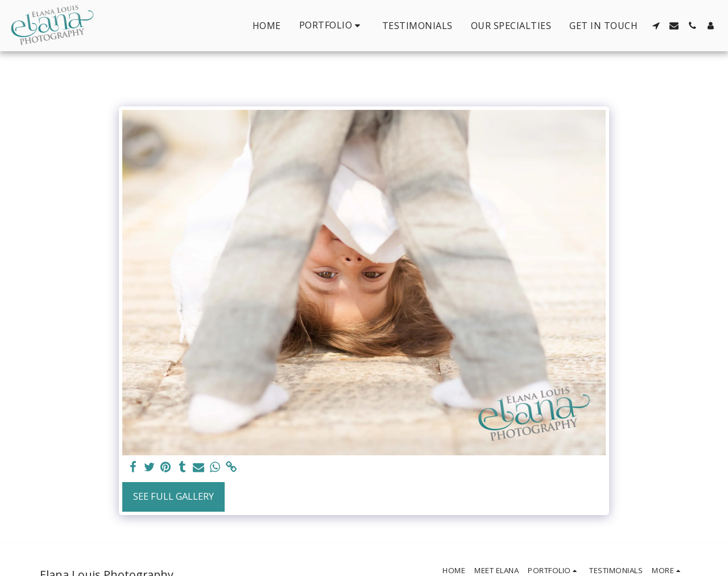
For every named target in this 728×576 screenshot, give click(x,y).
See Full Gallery (173, 496)
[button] (332, 25)
